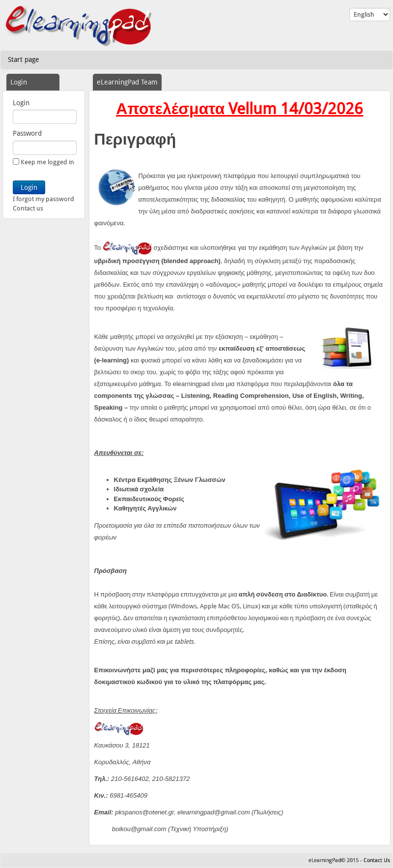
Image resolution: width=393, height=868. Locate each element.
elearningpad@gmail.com (214, 812)
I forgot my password (43, 199)
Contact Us (377, 860)
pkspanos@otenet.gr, (145, 812)
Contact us (28, 208)
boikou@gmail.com (139, 829)
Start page (24, 60)
